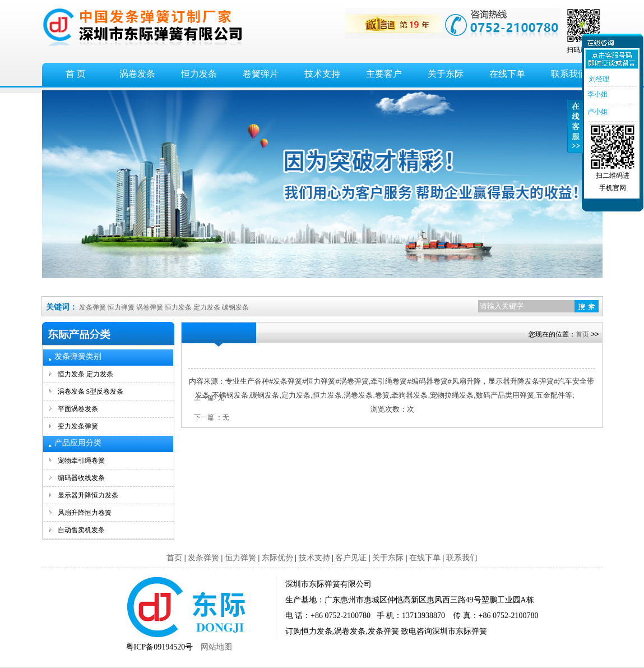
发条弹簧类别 (78, 356)
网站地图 (216, 647)
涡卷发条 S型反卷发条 (91, 391)
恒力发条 (199, 74)
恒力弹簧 (121, 307)
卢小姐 (597, 112)
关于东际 (446, 74)
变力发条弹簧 (78, 426)
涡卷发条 (137, 74)
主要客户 (384, 74)
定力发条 (207, 307)
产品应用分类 (78, 443)
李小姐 (597, 94)
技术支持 (322, 74)
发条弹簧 (92, 307)
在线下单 (507, 74)
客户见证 (351, 558)
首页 (582, 334)
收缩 (575, 133)
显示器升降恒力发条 (88, 495)
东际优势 (277, 558)
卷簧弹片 (261, 74)
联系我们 (462, 558)
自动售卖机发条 (81, 530)
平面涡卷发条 (78, 409)
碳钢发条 (235, 307)
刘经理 (598, 79)
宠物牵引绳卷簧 (81, 460)
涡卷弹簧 (150, 307)
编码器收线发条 (81, 478)
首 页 (76, 74)
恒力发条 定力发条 (85, 374)
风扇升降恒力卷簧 (85, 513)
